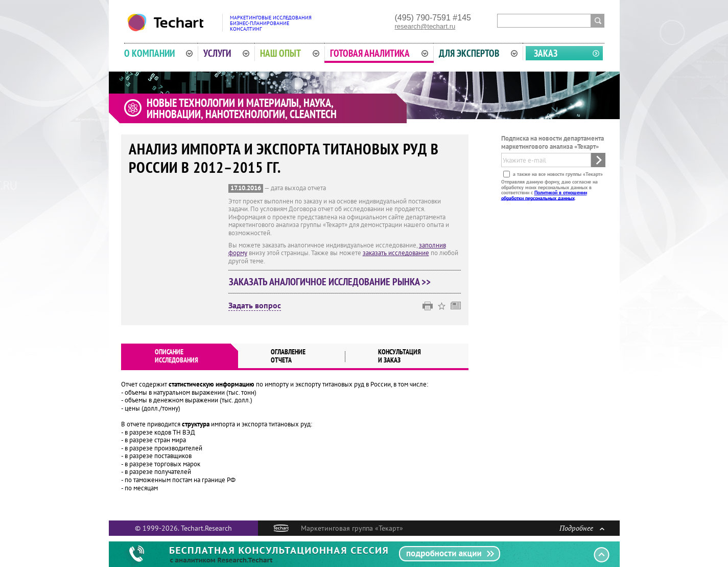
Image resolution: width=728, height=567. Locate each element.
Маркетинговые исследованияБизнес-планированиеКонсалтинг (271, 23)
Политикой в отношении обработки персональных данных (544, 195)
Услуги (226, 53)
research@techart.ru (425, 26)
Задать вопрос (255, 306)
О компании (159, 53)
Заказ (546, 53)
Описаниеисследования (177, 356)
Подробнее (582, 528)
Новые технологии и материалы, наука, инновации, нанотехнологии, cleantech (242, 108)
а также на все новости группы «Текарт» (557, 174)
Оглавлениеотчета (288, 356)
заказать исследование (396, 253)
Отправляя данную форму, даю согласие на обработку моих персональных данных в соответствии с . (549, 190)
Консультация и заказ (400, 356)
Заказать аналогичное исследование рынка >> (330, 282)
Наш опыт (290, 53)
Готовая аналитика (379, 53)
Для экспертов (478, 53)
